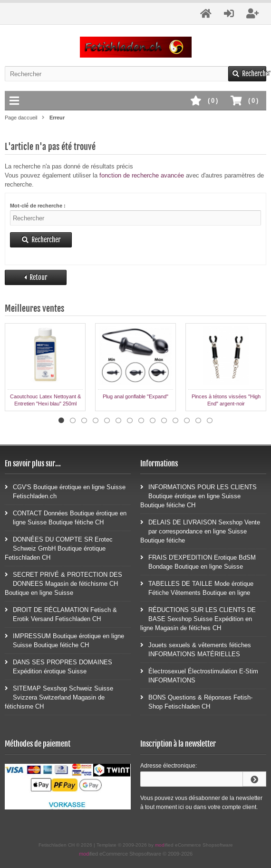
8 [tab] (141, 421)
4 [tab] (96, 421)
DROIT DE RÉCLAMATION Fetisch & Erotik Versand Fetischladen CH (61, 614)
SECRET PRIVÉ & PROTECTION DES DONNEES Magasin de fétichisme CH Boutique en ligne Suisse (63, 583)
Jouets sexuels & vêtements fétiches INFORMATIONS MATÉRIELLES (196, 649)
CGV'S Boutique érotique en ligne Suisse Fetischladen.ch (65, 491)
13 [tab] (198, 421)
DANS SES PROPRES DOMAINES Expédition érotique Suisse (58, 666)
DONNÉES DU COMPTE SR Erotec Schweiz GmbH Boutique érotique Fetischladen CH (59, 548)
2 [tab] (73, 421)
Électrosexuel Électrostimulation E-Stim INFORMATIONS (199, 675)
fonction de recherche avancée (142, 175)
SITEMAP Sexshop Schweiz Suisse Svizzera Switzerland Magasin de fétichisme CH (59, 697)
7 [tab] (130, 421)
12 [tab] (187, 421)
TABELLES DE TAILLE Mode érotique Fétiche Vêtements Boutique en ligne (197, 588)
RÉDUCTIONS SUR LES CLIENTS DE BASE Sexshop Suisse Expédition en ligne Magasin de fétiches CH (198, 618)
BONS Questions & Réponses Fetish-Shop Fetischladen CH (196, 701)
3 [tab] (84, 421)
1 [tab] (61, 421)
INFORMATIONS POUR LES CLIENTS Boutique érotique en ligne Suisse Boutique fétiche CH (198, 496)
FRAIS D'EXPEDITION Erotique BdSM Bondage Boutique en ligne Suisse (198, 562)
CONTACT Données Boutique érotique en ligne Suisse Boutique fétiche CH (66, 517)
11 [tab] (175, 421)
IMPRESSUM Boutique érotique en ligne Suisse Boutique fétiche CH (64, 640)
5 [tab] (107, 421)
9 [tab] (153, 421)
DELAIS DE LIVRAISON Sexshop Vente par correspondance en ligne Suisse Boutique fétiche (200, 531)
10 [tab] (164, 421)
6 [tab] (118, 421)
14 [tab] (210, 421)
